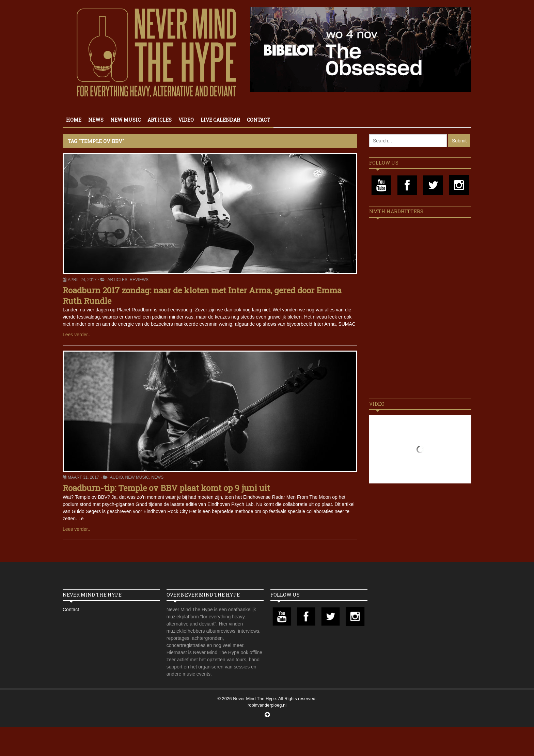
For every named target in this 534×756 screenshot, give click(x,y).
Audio (116, 477)
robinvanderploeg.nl (267, 705)
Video (186, 120)
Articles (160, 120)
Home (74, 120)
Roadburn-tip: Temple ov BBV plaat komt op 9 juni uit (166, 488)
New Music (125, 120)
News (96, 120)
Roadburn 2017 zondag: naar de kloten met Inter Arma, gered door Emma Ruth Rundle (202, 296)
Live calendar (220, 120)
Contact (258, 120)
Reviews (139, 280)
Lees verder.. (76, 335)
